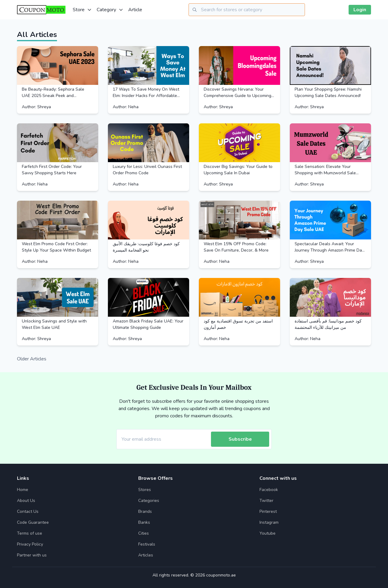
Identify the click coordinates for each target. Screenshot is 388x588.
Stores (145, 490)
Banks (144, 522)
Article (135, 10)
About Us (26, 501)
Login (360, 10)
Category (110, 10)
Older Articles (32, 359)
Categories (149, 501)
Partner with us (32, 555)
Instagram (269, 522)
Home (23, 490)
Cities (144, 533)
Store (82, 10)
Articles (146, 555)
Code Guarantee (33, 522)
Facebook (269, 490)
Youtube (268, 533)
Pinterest (268, 511)
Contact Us (28, 511)
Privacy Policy (30, 544)
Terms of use (30, 533)
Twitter (266, 501)
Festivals (147, 544)
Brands (145, 511)
